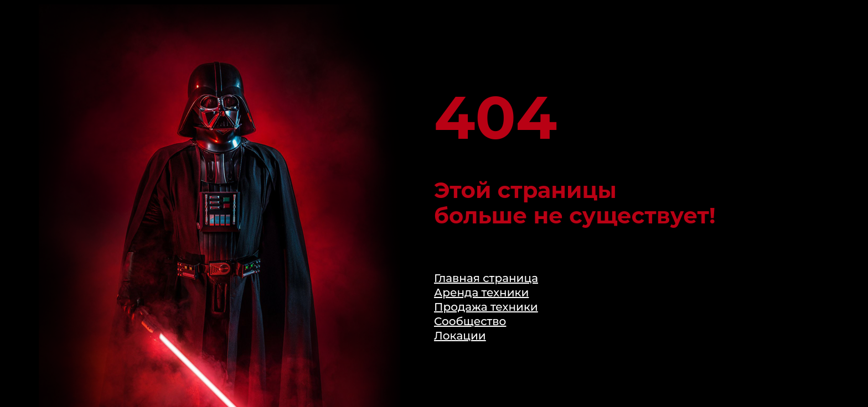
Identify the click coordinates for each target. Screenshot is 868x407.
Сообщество (470, 321)
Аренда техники (481, 293)
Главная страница (486, 278)
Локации (460, 336)
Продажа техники (486, 307)
